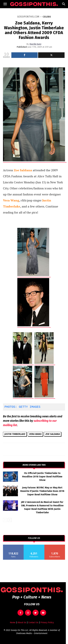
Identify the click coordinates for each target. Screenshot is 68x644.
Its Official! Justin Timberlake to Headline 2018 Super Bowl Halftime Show (42, 477)
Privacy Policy (47, 623)
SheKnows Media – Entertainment (32, 633)
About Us (22, 623)
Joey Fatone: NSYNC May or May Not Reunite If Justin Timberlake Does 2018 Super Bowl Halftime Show (42, 491)
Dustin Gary (35, 44)
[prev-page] (5, 520)
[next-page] (10, 520)
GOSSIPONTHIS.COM (28, 17)
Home (13, 623)
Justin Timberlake (15, 434)
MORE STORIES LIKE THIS (34, 465)
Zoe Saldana (53, 434)
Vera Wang (35, 434)
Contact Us (33, 623)
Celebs (47, 17)
